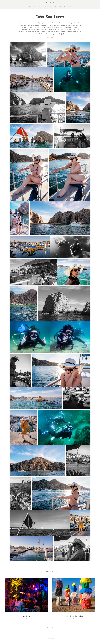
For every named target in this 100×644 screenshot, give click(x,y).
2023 (45, 7)
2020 (60, 7)
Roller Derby (68, 7)
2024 (40, 7)
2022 (50, 7)
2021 (55, 7)
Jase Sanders (50, 3)
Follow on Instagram (50, 639)
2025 (35, 7)
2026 (30, 7)
